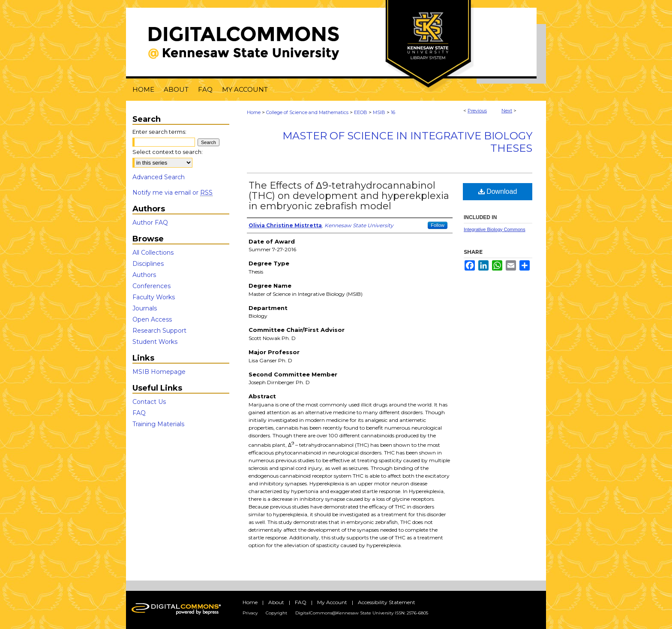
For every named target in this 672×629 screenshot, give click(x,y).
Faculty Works (154, 297)
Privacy (250, 613)
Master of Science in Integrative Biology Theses (407, 142)
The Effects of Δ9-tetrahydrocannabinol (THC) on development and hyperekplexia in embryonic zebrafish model (349, 196)
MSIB (379, 112)
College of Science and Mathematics (307, 112)
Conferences (151, 286)
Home (254, 112)
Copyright (276, 613)
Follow (438, 225)
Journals (145, 308)
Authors (144, 275)
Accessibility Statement (387, 602)
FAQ (139, 413)
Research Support (159, 331)
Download (498, 191)
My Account (332, 602)
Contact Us (149, 402)
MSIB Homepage (159, 372)
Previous (477, 111)
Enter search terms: (159, 132)
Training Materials (158, 424)
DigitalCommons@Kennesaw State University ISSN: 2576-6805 (362, 613)
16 (393, 112)
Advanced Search (159, 177)
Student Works (155, 342)
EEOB (361, 112)
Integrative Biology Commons (495, 229)
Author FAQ (150, 223)
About (276, 602)
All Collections (153, 253)
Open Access (152, 319)
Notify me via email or (172, 193)
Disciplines (148, 264)
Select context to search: (168, 152)
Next (507, 111)
